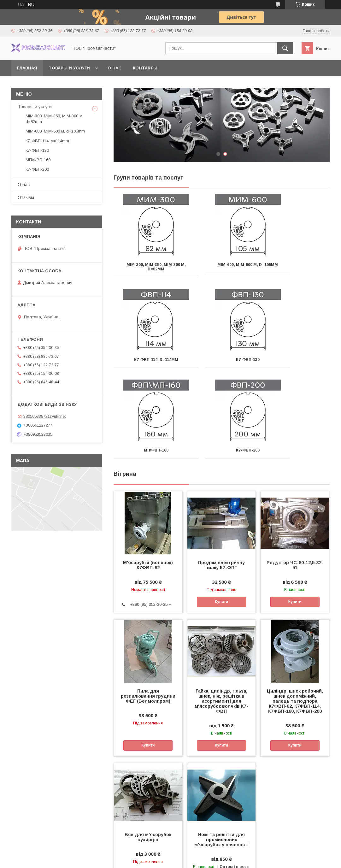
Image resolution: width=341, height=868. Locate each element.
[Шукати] (285, 48)
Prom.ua (200, 854)
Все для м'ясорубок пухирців (148, 747)
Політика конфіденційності (215, 859)
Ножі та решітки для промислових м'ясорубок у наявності (221, 749)
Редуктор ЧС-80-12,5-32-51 (295, 475)
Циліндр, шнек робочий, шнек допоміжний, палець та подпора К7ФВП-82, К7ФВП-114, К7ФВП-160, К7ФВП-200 (295, 611)
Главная (27, 68)
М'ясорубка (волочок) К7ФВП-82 (148, 475)
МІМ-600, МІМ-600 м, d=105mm (222, 267)
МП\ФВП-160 (221, 360)
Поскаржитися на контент (165, 859)
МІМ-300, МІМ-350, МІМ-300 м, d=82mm (147, 267)
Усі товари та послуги (303, 814)
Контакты (145, 68)
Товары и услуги (69, 68)
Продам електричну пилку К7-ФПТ (221, 475)
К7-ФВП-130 (147, 360)
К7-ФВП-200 (296, 360)
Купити (221, 511)
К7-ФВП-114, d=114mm (296, 265)
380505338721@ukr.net (44, 416)
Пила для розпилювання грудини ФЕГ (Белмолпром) (148, 605)
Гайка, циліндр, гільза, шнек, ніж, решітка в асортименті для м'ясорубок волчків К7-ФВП (221, 611)
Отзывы (26, 198)
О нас (115, 68)
